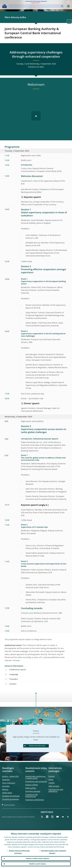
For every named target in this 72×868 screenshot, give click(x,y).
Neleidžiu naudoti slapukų (37, 864)
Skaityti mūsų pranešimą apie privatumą (19, 852)
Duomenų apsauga (33, 791)
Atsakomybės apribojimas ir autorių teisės (35, 777)
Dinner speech (32, 403)
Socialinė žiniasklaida (11, 799)
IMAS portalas (54, 786)
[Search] (35, 6)
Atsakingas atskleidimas (35, 800)
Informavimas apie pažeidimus (56, 790)
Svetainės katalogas (9, 805)
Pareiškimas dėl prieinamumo (31, 796)
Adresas (5, 789)
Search (62, 6)
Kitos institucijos (9, 783)
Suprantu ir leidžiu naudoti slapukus (37, 858)
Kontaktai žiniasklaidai (11, 796)
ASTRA (51, 780)
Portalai (52, 776)
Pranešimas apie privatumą (36, 781)
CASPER (51, 783)
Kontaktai (6, 786)
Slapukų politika (32, 785)
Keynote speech (32, 197)
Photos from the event (34, 746)
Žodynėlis (6, 780)
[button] (68, 2)
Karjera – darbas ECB (10, 776)
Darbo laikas (7, 793)
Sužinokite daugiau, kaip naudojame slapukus (53, 852)
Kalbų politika (31, 788)
